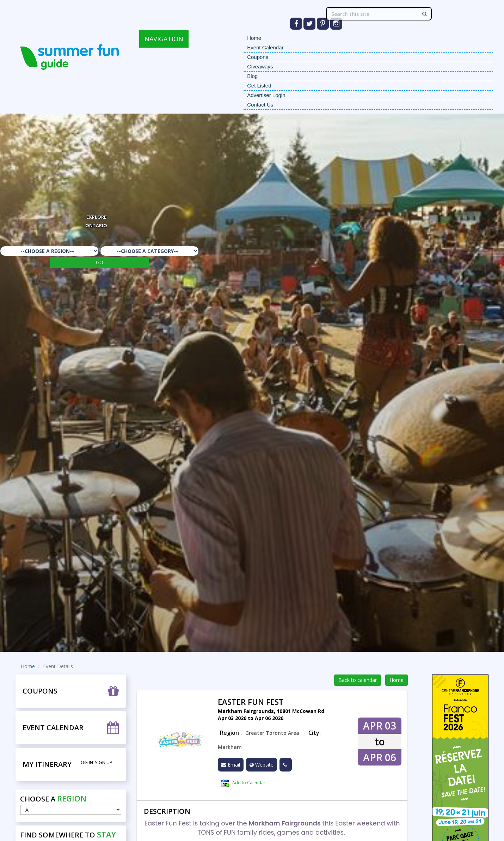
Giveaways (260, 66)
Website (262, 765)
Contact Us (260, 105)
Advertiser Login (266, 95)
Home (254, 38)
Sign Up (104, 762)
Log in (86, 762)
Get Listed (259, 86)
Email (231, 765)
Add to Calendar (243, 783)
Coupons (258, 57)
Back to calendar (358, 680)
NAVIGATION (164, 39)
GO (100, 262)
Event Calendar (265, 47)
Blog (252, 76)
